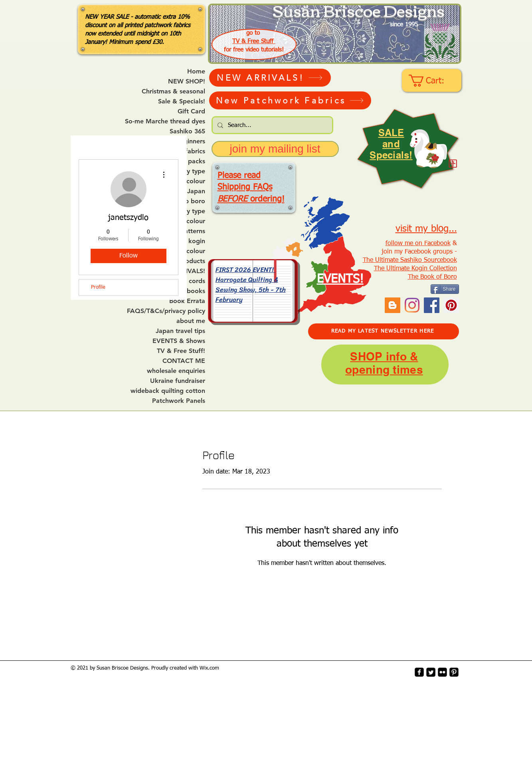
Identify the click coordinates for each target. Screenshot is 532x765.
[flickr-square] (442, 672)
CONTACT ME (184, 361)
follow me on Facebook (418, 244)
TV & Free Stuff (254, 41)
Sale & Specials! (182, 101)
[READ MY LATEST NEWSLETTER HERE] (384, 331)
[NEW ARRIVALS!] (270, 78)
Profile (98, 287)
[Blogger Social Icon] (393, 305)
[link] (432, 81)
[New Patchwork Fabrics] (290, 100)
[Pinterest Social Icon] (451, 305)
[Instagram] (412, 305)
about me (191, 321)
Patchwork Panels (179, 401)
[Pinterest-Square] (454, 672)
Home (196, 71)
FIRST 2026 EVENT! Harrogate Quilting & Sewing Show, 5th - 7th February (251, 284)
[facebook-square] (419, 672)
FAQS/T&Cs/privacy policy (166, 311)
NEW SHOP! (187, 81)
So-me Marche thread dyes (165, 121)
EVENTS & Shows (179, 341)
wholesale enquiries (176, 371)
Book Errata (187, 301)
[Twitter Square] (431, 672)
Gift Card (191, 111)
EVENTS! (340, 279)
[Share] (445, 289)
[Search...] (272, 125)
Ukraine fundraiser (178, 381)
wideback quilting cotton (168, 391)
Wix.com (209, 668)
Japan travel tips (180, 331)
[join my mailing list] (275, 149)
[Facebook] (432, 305)
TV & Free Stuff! (181, 351)
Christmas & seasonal (173, 91)
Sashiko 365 (187, 131)
